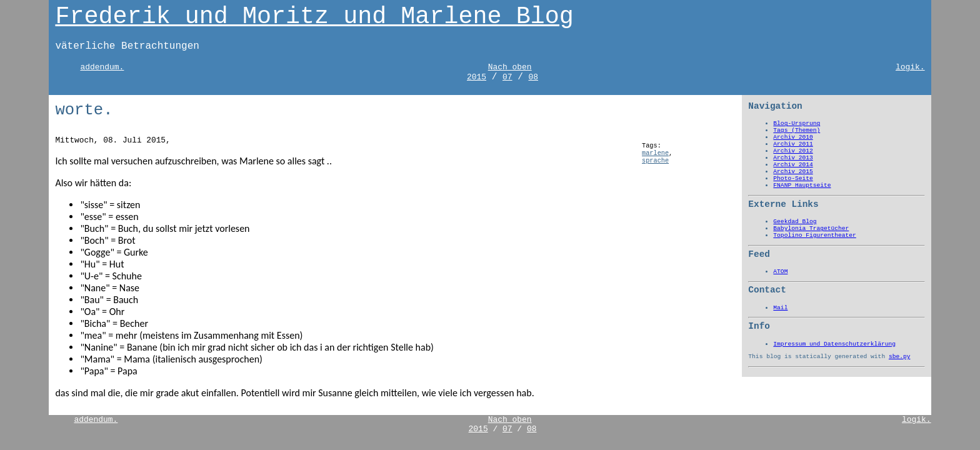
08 (533, 77)
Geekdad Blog (795, 222)
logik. (910, 67)
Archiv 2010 (793, 137)
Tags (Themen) (797, 130)
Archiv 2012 (793, 151)
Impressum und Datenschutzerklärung (834, 344)
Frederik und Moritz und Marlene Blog (314, 17)
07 (507, 77)
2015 (477, 77)
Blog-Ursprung (797, 123)
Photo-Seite (793, 178)
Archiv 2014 (793, 165)
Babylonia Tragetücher (811, 228)
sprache (655, 161)
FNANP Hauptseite (802, 185)
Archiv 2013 (793, 158)
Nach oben (510, 67)
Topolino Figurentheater (814, 235)
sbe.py (900, 357)
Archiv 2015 (793, 172)
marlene (655, 153)
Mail (780, 308)
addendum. (102, 67)
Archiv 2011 (793, 144)
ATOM (780, 272)
